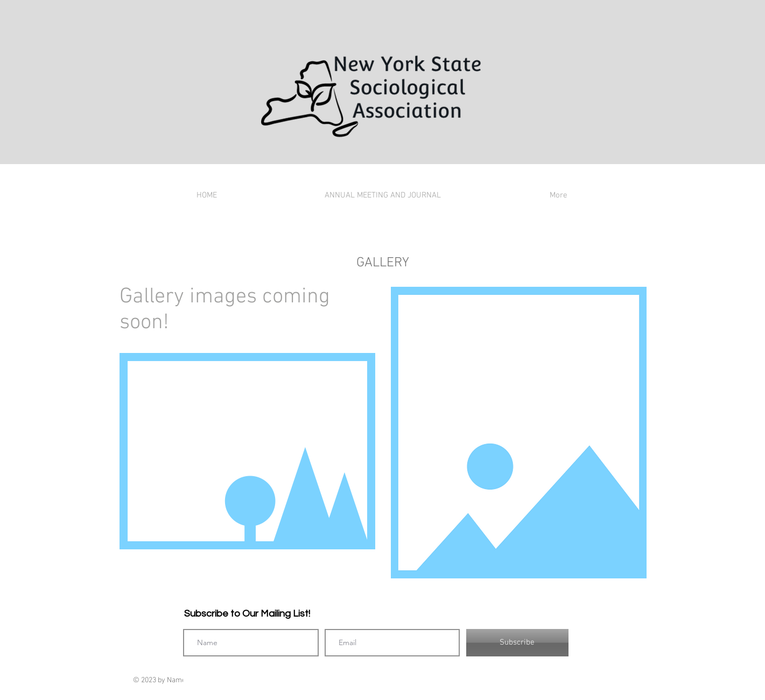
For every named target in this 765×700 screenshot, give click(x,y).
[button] (247, 451)
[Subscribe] (517, 643)
